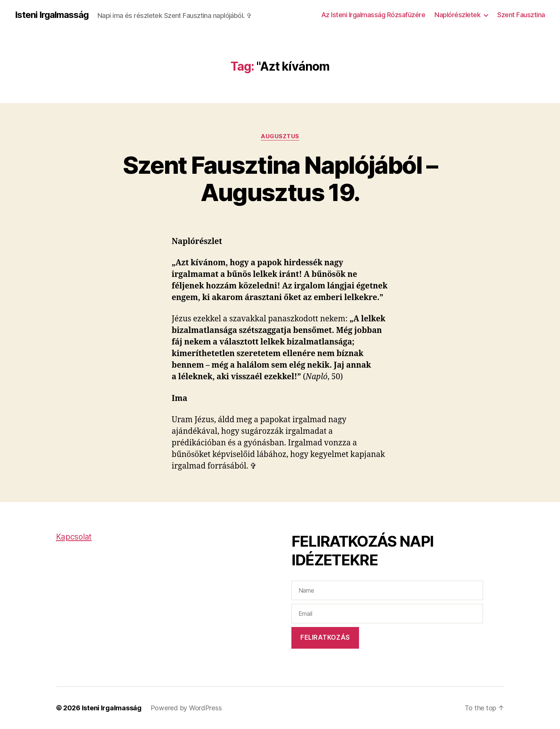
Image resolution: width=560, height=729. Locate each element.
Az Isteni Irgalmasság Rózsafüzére (373, 15)
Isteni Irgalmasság (52, 15)
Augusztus (280, 136)
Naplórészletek (457, 15)
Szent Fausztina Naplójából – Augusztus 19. (280, 179)
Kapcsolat (74, 537)
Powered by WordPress (186, 708)
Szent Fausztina (521, 15)
